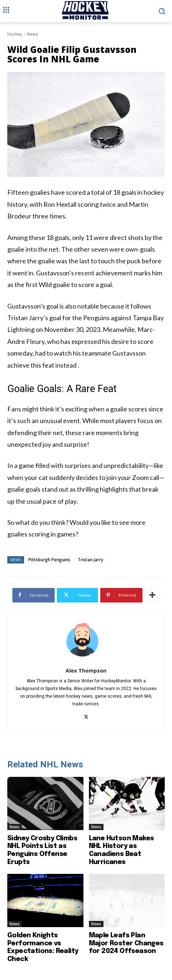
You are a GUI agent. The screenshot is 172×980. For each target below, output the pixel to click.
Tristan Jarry (90, 560)
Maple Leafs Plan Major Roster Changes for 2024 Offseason (126, 943)
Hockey (15, 34)
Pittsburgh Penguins (49, 560)
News (33, 34)
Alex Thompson (86, 671)
